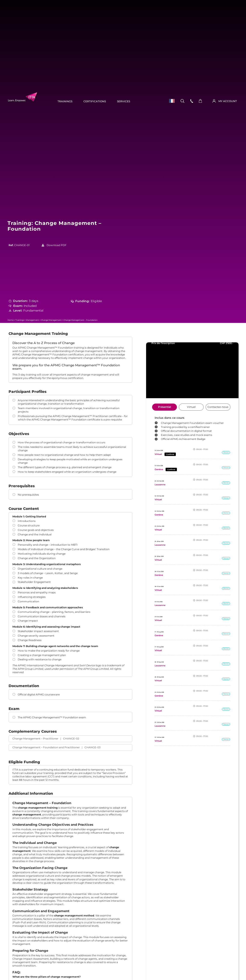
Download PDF (57, 245)
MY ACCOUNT (228, 101)
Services (124, 101)
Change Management (51, 320)
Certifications (95, 101)
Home (10, 320)
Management (32, 320)
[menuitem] (171, 101)
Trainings (65, 101)
